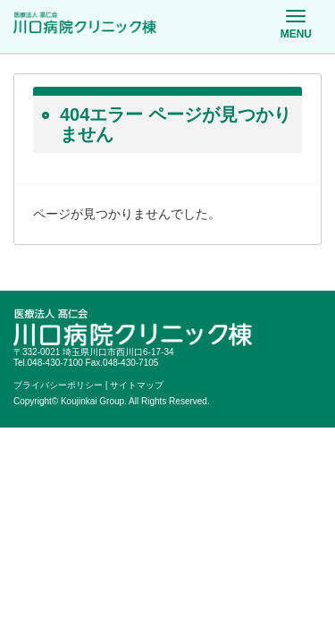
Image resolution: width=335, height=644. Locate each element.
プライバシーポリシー (58, 385)
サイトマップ (137, 385)
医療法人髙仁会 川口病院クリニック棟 (85, 23)
